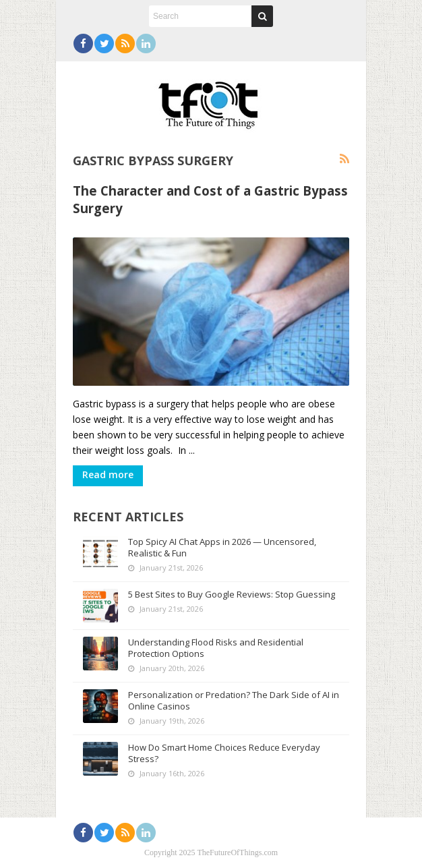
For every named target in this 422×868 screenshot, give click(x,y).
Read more (108, 474)
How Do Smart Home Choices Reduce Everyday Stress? (224, 753)
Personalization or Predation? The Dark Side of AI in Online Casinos (234, 700)
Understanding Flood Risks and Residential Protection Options (216, 648)
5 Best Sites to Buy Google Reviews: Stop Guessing (232, 594)
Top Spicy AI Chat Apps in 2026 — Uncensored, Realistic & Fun (222, 547)
